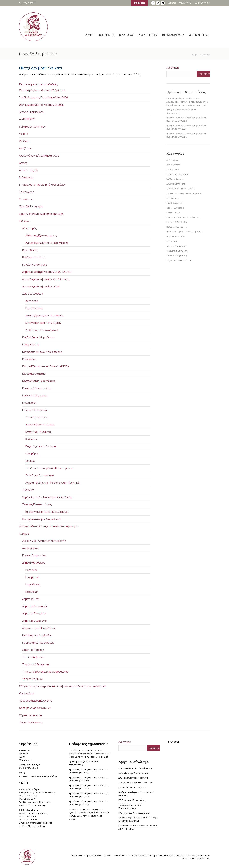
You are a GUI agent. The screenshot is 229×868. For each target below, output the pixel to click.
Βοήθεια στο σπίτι (33, 257)
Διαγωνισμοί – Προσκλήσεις (39, 628)
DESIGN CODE (203, 858)
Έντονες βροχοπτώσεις (40, 425)
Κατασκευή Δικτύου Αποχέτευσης (42, 352)
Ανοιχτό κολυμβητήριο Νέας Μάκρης (47, 243)
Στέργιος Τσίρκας (33, 650)
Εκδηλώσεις (26, 177)
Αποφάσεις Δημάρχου (177, 174)
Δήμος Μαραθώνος (34, 563)
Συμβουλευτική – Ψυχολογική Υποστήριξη (47, 497)
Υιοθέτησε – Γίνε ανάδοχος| (42, 330)
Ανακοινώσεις (173, 165)
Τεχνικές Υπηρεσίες (176, 246)
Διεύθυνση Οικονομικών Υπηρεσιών (184, 193)
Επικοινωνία (27, 192)
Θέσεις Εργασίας (175, 208)
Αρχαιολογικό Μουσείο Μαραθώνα (136, 783)
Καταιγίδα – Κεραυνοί (38, 432)
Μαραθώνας (33, 584)
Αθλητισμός (29, 228)
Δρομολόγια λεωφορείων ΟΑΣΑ (41, 286)
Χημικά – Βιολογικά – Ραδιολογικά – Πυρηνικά (52, 483)
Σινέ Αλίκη (28, 490)
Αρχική (23, 163)
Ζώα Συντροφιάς (33, 294)
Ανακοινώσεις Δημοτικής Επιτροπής (44, 541)
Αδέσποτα (32, 301)
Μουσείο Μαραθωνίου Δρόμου (134, 773)
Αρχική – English (28, 170)
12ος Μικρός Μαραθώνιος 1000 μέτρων (42, 90)
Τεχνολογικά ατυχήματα (40, 475)
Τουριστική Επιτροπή (35, 664)
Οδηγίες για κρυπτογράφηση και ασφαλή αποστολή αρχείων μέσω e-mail (62, 686)
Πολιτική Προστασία (35, 410)
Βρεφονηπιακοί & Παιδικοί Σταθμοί (47, 512)
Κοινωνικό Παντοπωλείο (37, 388)
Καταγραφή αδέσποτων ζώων (43, 323)
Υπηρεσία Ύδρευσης (177, 256)
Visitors (24, 134)
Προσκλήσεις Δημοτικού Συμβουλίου (185, 232)
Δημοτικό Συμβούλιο (35, 621)
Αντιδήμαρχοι (31, 548)
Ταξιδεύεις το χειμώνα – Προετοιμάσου (49, 468)
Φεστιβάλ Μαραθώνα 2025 (35, 708)
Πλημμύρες (32, 454)
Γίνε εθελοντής (34, 308)
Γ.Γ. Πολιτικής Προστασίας (132, 800)
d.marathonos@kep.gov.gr (39, 823)
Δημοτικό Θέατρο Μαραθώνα (133, 778)
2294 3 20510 (27, 3)
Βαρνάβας (31, 570)
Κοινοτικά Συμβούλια (177, 222)
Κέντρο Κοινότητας (34, 374)
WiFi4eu (24, 141)
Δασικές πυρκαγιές (37, 417)
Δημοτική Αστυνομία (35, 606)
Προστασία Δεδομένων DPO (36, 701)
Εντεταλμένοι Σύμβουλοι (37, 635)
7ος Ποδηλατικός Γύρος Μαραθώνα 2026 (43, 97)
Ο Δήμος (24, 534)
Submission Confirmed (32, 127)
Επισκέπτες (26, 199)
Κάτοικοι (24, 221)
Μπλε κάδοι (29, 403)
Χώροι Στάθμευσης (31, 722)
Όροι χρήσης (27, 693)
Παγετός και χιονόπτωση (41, 446)
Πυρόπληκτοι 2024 (176, 236)
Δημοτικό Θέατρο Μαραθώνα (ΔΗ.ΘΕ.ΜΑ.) (47, 272)
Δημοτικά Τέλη (31, 599)
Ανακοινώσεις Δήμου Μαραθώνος (39, 156)
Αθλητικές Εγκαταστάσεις (41, 235)
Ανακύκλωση (173, 169)
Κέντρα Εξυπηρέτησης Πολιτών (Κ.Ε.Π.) (46, 366)
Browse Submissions (31, 112)
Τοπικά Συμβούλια (33, 657)
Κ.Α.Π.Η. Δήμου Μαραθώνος (38, 337)
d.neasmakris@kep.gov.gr (38, 802)
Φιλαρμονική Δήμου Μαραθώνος (42, 519)
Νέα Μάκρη (32, 592)
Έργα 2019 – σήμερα (31, 206)
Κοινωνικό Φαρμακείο (35, 396)
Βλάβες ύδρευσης (175, 179)
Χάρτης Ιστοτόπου (30, 715)
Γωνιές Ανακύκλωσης (35, 265)
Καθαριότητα (30, 344)
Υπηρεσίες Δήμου (33, 679)
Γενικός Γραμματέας (34, 555)
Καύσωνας (32, 439)
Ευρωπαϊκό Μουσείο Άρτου (132, 787)
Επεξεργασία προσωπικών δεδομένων (42, 185)
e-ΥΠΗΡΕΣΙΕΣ (27, 119)
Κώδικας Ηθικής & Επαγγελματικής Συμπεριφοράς (49, 526)
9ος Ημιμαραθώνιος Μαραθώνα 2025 (41, 105)
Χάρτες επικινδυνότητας (179, 260)
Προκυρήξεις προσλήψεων (38, 643)
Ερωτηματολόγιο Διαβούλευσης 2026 (41, 214)
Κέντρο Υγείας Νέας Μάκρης (39, 381)
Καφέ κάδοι (29, 359)
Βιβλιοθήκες (30, 250)
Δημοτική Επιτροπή (34, 613)
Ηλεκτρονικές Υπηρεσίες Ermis (134, 813)
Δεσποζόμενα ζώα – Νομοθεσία (44, 315)
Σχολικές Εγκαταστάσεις (37, 504)
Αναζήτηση (26, 148)
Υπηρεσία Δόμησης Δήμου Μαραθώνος (45, 672)
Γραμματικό (33, 577)
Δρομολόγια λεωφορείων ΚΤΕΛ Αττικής (46, 279)
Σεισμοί (30, 461)
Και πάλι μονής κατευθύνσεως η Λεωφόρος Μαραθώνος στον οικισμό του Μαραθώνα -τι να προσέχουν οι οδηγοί (187, 102)
